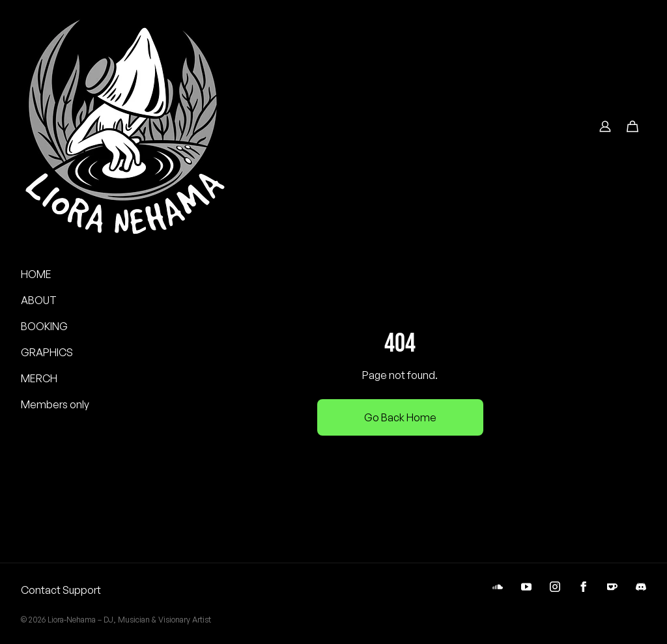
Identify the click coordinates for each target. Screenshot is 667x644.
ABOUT (39, 300)
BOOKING (44, 326)
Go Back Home (400, 417)
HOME (36, 274)
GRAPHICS (47, 352)
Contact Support (61, 590)
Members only (55, 404)
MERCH (39, 378)
